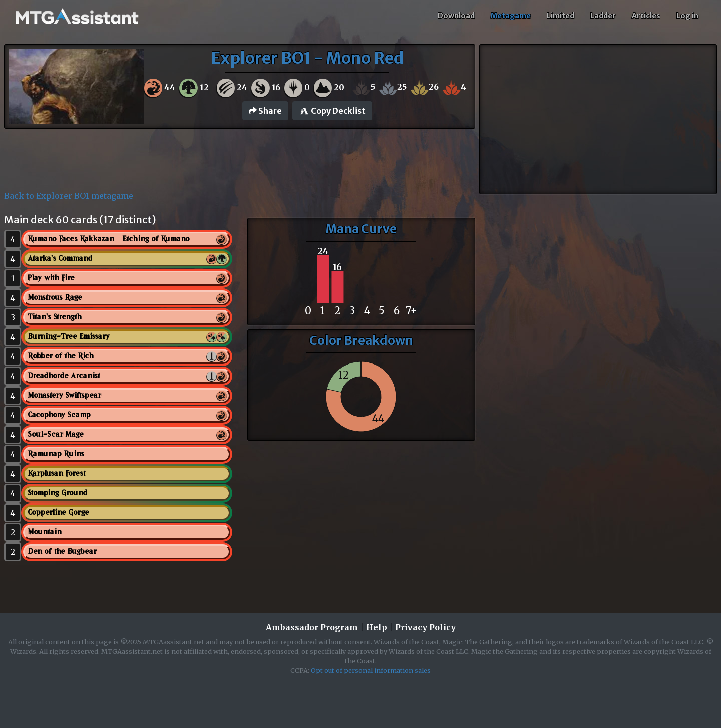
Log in (687, 16)
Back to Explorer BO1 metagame (69, 196)
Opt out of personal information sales (371, 670)
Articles (646, 16)
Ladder (603, 16)
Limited (561, 16)
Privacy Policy (425, 627)
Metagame (511, 16)
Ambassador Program (312, 627)
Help (377, 627)
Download (456, 16)
